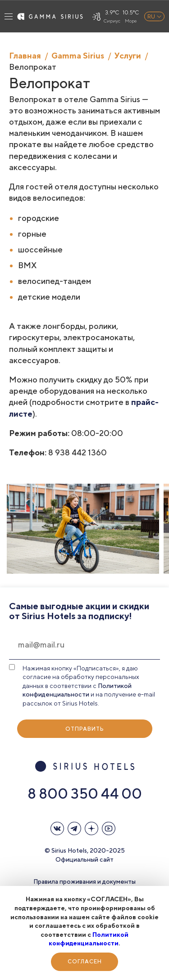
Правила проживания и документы (84, 881)
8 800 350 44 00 (85, 793)
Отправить (85, 729)
